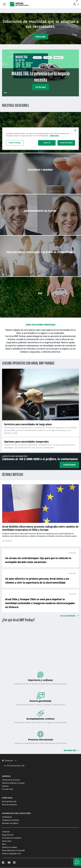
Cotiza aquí (40, 37)
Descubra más (71, 750)
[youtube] (9, 863)
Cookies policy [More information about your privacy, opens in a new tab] (54, 136)
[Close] (75, 130)
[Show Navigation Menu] (4, 4)
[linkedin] (14, 863)
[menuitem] (76, 4)
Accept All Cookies (66, 143)
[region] (41, 139)
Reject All (47, 143)
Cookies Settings (15, 143)
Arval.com (9, 761)
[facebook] (3, 863)
